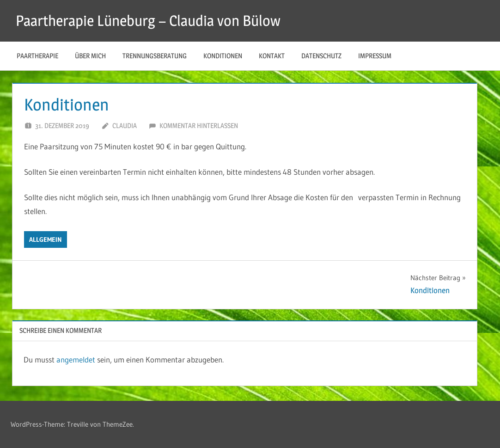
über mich (90, 56)
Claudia (125, 126)
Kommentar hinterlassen (199, 126)
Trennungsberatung (155, 56)
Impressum (375, 56)
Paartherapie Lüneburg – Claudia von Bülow (148, 21)
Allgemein (46, 239)
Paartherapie (37, 56)
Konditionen (223, 56)
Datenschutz (321, 56)
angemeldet (76, 359)
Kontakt (272, 56)
